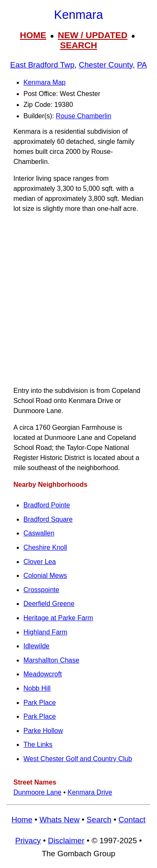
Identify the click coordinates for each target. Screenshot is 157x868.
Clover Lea (40, 562)
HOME (33, 35)
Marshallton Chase (51, 660)
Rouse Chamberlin (84, 116)
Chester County (106, 65)
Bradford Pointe (47, 505)
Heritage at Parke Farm (58, 618)
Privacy (28, 841)
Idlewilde (36, 646)
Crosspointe (41, 590)
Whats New (59, 820)
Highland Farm (45, 632)
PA (142, 65)
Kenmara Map (45, 82)
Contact (132, 820)
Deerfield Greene (49, 604)
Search (99, 820)
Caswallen (39, 533)
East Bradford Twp (42, 65)
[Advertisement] (78, 300)
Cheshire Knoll (45, 547)
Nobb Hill (37, 688)
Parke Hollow (43, 731)
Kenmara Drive (90, 792)
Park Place (40, 703)
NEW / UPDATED (93, 35)
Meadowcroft (43, 674)
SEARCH (78, 45)
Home (22, 820)
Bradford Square (48, 519)
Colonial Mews (45, 576)
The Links (38, 745)
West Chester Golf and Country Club (78, 759)
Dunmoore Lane (37, 792)
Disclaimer (66, 841)
